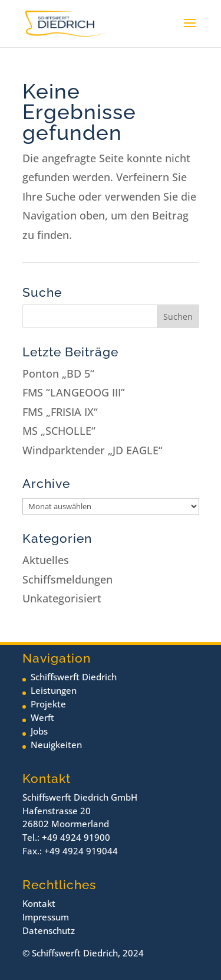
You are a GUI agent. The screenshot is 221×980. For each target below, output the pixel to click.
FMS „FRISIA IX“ (60, 412)
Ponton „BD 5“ (58, 373)
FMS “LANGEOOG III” (74, 392)
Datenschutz (49, 930)
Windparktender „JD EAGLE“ (93, 450)
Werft (42, 717)
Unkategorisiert (62, 598)
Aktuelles (46, 560)
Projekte (48, 704)
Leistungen (54, 690)
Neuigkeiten (56, 745)
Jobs (39, 731)
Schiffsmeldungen (67, 579)
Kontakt (39, 903)
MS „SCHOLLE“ (59, 431)
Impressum (46, 917)
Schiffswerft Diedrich (74, 677)
